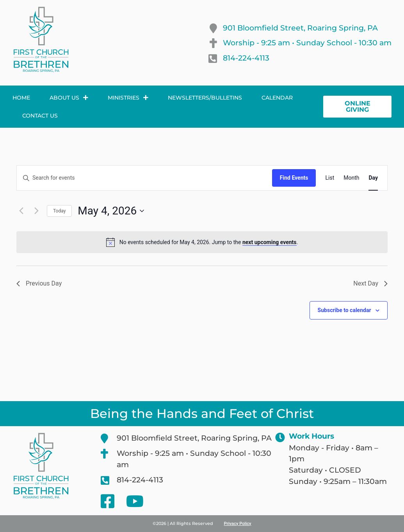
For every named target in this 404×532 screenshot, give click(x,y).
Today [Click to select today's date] (59, 211)
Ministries (128, 98)
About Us (69, 98)
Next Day (370, 283)
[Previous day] (21, 211)
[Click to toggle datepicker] (111, 211)
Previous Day (39, 283)
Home (21, 98)
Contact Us (40, 116)
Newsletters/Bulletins (205, 98)
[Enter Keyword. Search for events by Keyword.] (144, 178)
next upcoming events (270, 242)
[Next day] (36, 211)
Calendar (277, 98)
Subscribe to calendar (344, 310)
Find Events (294, 178)
